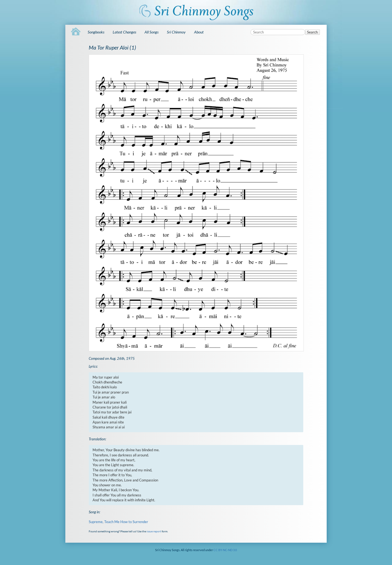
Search (312, 32)
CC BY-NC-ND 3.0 (225, 550)
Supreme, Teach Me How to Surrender (118, 522)
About (199, 32)
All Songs (151, 32)
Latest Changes (124, 32)
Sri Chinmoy (176, 32)
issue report (154, 531)
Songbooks (96, 32)
